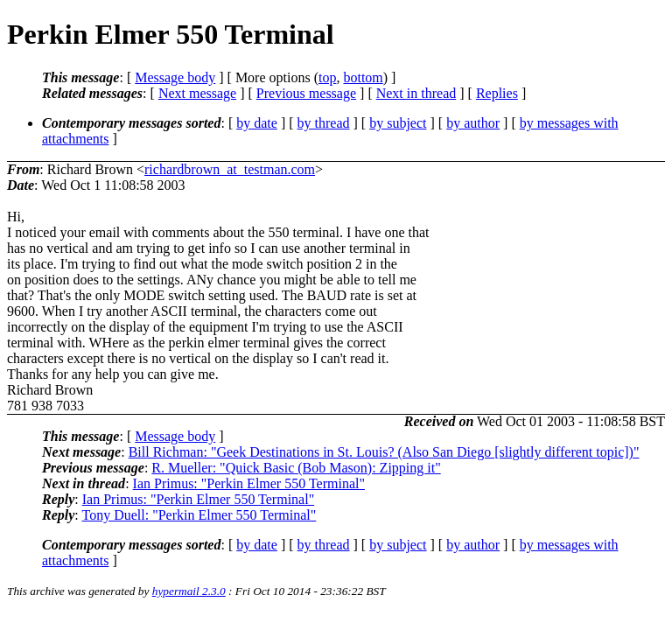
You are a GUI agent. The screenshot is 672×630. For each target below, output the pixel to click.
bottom (363, 77)
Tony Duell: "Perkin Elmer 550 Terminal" (199, 515)
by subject (398, 123)
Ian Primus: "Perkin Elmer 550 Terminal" (249, 483)
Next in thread (416, 93)
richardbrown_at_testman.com (230, 169)
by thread (324, 123)
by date (257, 123)
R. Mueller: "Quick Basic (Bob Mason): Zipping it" (296, 468)
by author (473, 123)
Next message (197, 93)
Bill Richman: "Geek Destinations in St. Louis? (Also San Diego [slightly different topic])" (384, 452)
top (327, 77)
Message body (175, 77)
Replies (497, 93)
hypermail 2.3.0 (189, 591)
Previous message (306, 93)
